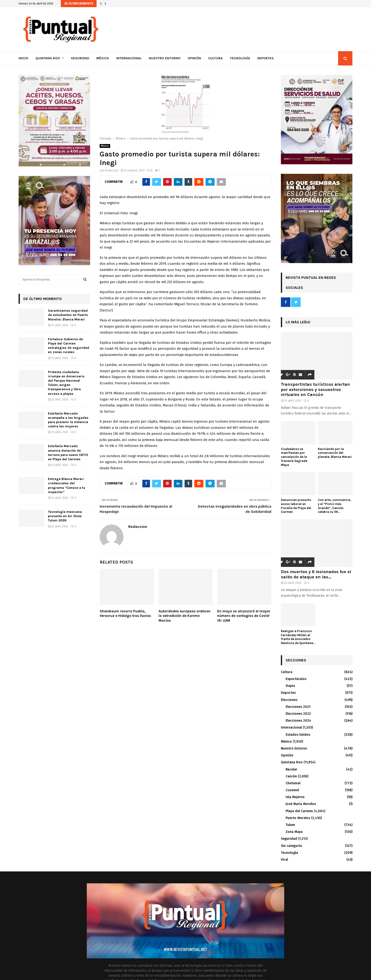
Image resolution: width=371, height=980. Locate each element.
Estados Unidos (298, 735)
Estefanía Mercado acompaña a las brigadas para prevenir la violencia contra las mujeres (68, 420)
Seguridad (80, 58)
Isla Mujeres (295, 797)
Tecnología (240, 58)
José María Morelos (301, 804)
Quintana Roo (48, 58)
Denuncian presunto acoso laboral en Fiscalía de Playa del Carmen (296, 506)
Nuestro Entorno (165, 58)
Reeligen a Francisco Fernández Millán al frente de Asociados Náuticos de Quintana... (298, 637)
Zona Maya (294, 832)
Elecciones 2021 (298, 707)
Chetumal (293, 783)
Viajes (290, 686)
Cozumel (292, 790)
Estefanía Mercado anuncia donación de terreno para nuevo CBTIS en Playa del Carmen (68, 453)
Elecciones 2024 (298, 721)
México (103, 58)
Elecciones (289, 700)
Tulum (290, 825)
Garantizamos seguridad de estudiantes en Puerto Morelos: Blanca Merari (68, 315)
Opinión (194, 58)
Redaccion (112, 170)
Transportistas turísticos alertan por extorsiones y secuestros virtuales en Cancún (315, 389)
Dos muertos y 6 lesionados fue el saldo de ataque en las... (316, 574)
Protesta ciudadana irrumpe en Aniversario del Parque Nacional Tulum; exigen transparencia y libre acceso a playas (66, 383)
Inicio (23, 58)
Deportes (265, 58)
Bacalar (291, 769)
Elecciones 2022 (298, 714)
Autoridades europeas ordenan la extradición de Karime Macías (185, 616)
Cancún (291, 776)
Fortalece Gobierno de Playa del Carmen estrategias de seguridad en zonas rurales (69, 346)
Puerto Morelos (298, 818)
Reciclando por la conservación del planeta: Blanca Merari (335, 453)
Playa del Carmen (299, 811)
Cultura (215, 58)
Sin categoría (291, 846)
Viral (284, 860)
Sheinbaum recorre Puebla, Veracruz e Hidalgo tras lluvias (125, 614)
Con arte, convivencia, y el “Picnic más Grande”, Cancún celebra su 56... (335, 506)
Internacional (129, 58)
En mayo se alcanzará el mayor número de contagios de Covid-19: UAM (244, 616)
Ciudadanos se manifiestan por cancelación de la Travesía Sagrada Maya (294, 457)
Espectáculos (296, 679)
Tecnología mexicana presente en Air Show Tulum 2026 (65, 516)
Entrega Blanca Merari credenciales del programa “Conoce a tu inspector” (67, 485)
